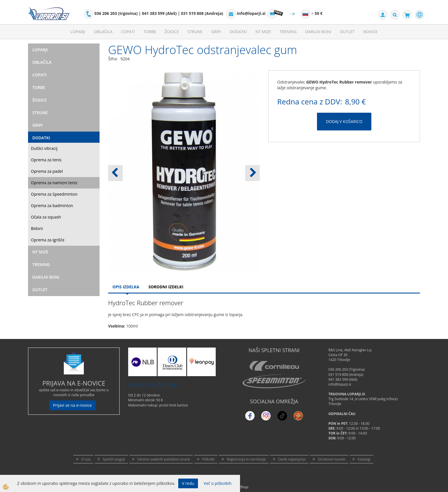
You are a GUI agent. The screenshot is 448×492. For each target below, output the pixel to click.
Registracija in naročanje (246, 459)
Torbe (150, 32)
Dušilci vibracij (44, 148)
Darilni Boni (318, 32)
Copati (128, 32)
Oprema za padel (47, 171)
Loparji (78, 32)
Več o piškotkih (218, 483)
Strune (195, 32)
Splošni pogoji (114, 459)
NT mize (263, 32)
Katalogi (364, 459)
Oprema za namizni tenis (54, 183)
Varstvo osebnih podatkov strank (164, 459)
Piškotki (208, 459)
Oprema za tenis (46, 160)
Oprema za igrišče (48, 240)
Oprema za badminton (52, 206)
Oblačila (103, 32)
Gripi (216, 32)
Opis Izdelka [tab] (126, 287)
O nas (86, 459)
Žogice (172, 32)
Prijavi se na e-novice (72, 405)
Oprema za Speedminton (54, 194)
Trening (288, 32)
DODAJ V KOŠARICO (344, 121)
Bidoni (37, 228)
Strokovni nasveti (332, 459)
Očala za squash (46, 217)
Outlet (347, 32)
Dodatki (238, 32)
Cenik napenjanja (292, 459)
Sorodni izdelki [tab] (166, 287)
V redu (188, 483)
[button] (252, 173)
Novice (370, 32)
